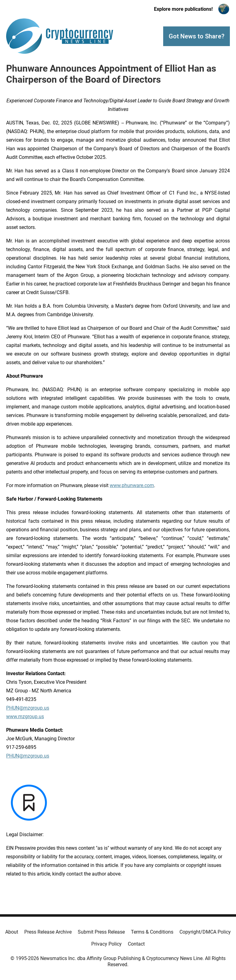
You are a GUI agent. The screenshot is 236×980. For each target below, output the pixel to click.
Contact (136, 944)
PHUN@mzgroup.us (28, 708)
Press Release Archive (48, 932)
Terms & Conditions (152, 932)
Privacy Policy (106, 944)
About (12, 932)
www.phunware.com (132, 485)
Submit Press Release (101, 932)
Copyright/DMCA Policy (205, 932)
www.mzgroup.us (25, 716)
